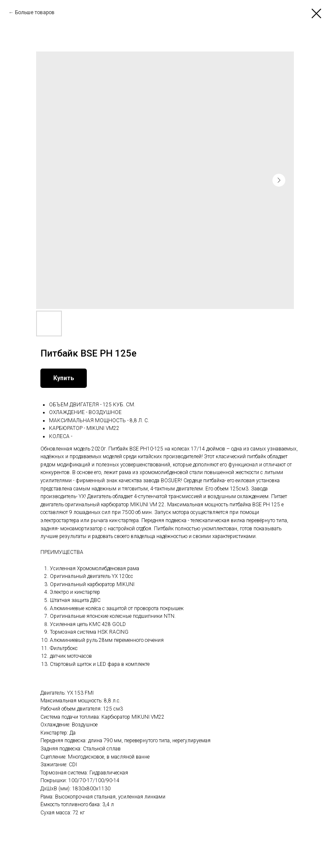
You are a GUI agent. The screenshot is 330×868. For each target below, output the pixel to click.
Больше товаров (35, 12)
